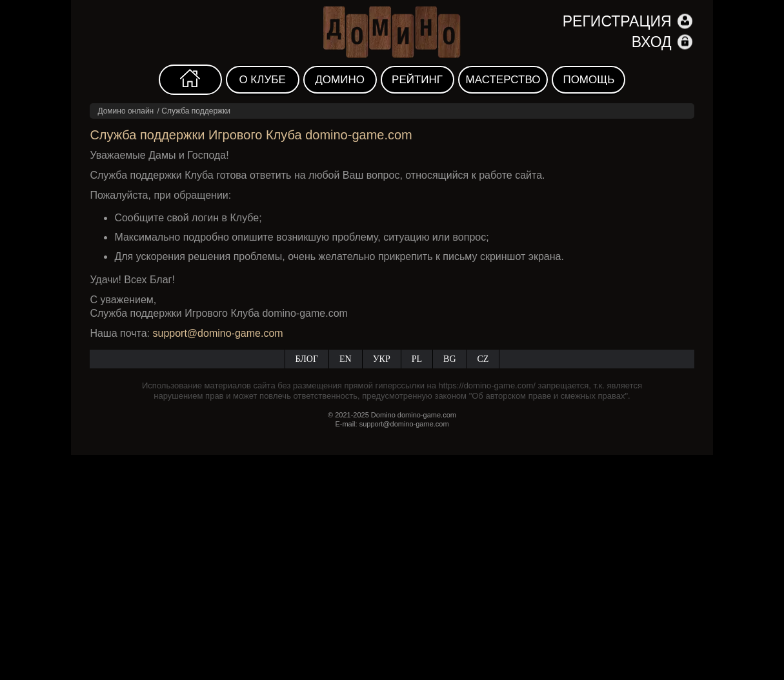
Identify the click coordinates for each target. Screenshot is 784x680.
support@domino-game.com (218, 333)
